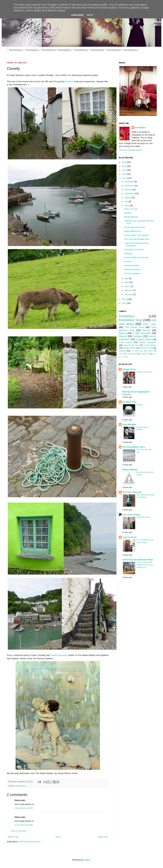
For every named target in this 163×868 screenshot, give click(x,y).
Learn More (77, 15)
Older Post (103, 837)
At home (128, 261)
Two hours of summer (134, 250)
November (129, 186)
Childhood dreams (132, 269)
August (128, 198)
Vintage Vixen (129, 369)
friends (146, 330)
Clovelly (128, 213)
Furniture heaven (132, 266)
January (128, 294)
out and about (20, 786)
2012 (125, 178)
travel (121, 354)
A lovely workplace (132, 274)
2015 (125, 166)
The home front (134, 327)
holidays (138, 336)
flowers (123, 336)
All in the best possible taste (137, 239)
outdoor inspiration (147, 342)
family (150, 351)
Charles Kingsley (59, 655)
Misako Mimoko (131, 217)
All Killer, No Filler (144, 372)
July (127, 201)
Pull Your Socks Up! (132, 492)
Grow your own (131, 209)
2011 (125, 299)
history (122, 333)
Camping (128, 254)
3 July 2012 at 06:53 (24, 808)
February (129, 290)
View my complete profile (130, 150)
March (128, 286)
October (128, 190)
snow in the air (130, 537)
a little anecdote (142, 333)
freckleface (140, 128)
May (127, 278)
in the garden (150, 345)
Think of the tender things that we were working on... (145, 565)
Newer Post (13, 837)
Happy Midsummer (133, 231)
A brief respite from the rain (136, 258)
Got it (90, 15)
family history (129, 348)
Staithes (69, 81)
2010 (125, 303)
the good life (145, 354)
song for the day (131, 345)
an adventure (137, 351)
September (130, 194)
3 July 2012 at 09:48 (24, 825)
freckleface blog (130, 320)
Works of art (146, 348)
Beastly (140, 405)
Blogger (87, 860)
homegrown (131, 354)
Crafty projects (126, 342)
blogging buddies (144, 339)
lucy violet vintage (131, 515)
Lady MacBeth (129, 425)
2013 (125, 174)
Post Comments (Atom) (30, 842)
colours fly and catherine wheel (138, 560)
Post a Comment (19, 831)
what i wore (149, 324)
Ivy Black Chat (129, 402)
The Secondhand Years (134, 447)
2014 (125, 170)
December (129, 182)
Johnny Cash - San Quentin (136, 235)
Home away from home (134, 227)
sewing (122, 351)
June (127, 206)
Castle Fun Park (143, 517)
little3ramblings (130, 470)
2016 (125, 162)
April (127, 282)
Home (58, 837)
